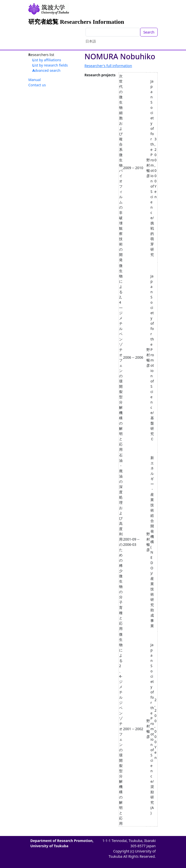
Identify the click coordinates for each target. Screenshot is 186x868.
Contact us (37, 85)
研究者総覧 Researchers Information (76, 22)
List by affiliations (47, 60)
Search (149, 32)
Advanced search (46, 70)
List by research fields (50, 65)
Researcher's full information (108, 66)
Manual (34, 80)
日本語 (91, 41)
